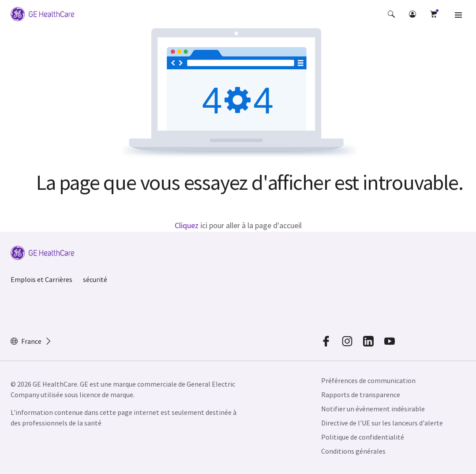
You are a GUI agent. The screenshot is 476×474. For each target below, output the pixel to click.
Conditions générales (353, 451)
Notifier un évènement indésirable (373, 409)
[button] (391, 14)
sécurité (95, 279)
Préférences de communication (368, 380)
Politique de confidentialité (363, 437)
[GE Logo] (42, 14)
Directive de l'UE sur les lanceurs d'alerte (382, 423)
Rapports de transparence (361, 395)
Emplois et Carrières (41, 279)
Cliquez (187, 225)
